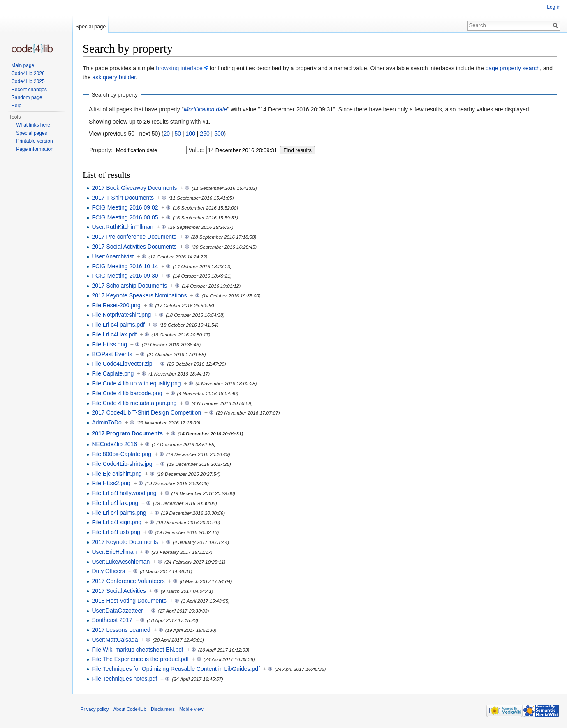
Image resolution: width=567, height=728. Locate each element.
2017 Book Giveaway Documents (134, 188)
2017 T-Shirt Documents (123, 198)
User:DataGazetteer (117, 611)
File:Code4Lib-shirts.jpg (122, 464)
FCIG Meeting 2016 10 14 (125, 266)
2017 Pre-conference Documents (134, 237)
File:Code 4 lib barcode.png (127, 393)
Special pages (31, 133)
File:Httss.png (109, 344)
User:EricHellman (114, 552)
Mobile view (191, 709)
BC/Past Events (112, 354)
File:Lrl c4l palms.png (119, 513)
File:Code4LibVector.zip (122, 364)
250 (205, 134)
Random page (27, 97)
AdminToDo (106, 422)
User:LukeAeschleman (121, 562)
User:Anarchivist (113, 256)
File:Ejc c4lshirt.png (117, 474)
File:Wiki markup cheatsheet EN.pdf (138, 650)
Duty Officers (108, 571)
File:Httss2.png (111, 483)
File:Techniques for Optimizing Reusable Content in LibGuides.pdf (176, 669)
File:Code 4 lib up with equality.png (136, 383)
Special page (90, 26)
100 (191, 134)
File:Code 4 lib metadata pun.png (134, 403)
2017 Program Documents (127, 433)
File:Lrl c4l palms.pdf (118, 325)
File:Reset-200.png (116, 305)
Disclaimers (163, 709)
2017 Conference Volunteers (128, 581)
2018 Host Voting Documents (129, 601)
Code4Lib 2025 (28, 81)
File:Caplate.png (113, 373)
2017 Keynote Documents (125, 542)
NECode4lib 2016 (114, 444)
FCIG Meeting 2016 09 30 (125, 276)
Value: (197, 150)
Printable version (34, 141)
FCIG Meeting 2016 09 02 (125, 207)
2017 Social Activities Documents (134, 247)
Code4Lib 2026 (28, 74)
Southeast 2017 (112, 620)
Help (16, 106)
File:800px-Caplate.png (121, 454)
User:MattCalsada (115, 640)
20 (167, 134)
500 (219, 134)
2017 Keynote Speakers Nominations (139, 295)
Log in (554, 7)
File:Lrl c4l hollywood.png (124, 493)
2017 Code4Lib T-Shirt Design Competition (146, 412)
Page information (35, 149)
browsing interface (179, 68)
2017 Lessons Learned (121, 630)
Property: (101, 150)
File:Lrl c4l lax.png (115, 503)
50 (178, 134)
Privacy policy (95, 709)
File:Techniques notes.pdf (124, 679)
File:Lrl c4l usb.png (116, 532)
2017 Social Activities (119, 591)
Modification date (206, 109)
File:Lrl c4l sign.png (117, 522)
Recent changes (29, 90)
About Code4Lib (130, 709)
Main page (23, 65)
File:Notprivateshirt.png (121, 315)
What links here (33, 125)
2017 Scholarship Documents (129, 286)
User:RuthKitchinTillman (123, 227)
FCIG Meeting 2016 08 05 (125, 217)
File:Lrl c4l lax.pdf (114, 334)
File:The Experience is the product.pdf (140, 659)
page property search (513, 68)
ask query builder (114, 77)
